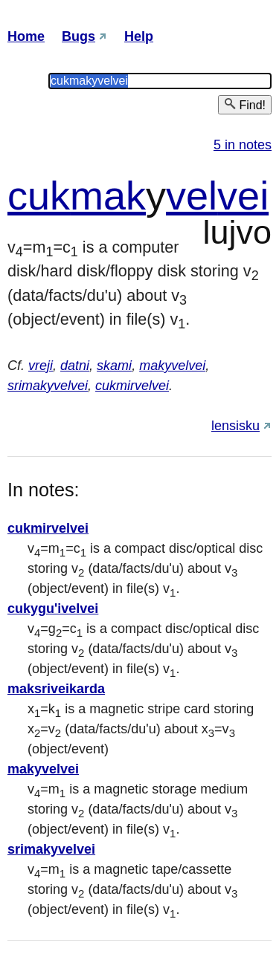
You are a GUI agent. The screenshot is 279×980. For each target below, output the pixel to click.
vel (192, 195)
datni (75, 366)
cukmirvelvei (132, 386)
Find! (245, 104)
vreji (41, 366)
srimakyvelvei (48, 386)
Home (26, 36)
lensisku (235, 426)
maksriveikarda (56, 689)
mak (108, 195)
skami (114, 366)
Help (139, 36)
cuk (39, 195)
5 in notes (243, 145)
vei (243, 195)
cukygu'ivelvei (53, 609)
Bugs (78, 36)
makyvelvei (172, 366)
